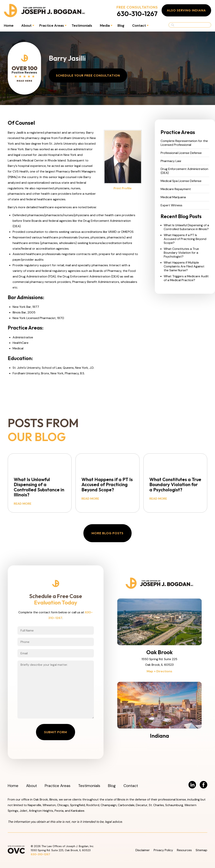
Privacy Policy (163, 850)
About (26, 26)
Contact (139, 26)
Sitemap (201, 850)
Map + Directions (159, 671)
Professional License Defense (181, 153)
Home (9, 26)
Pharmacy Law (171, 161)
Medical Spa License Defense (181, 181)
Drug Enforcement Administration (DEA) (184, 171)
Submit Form (56, 732)
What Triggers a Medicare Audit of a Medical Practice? (186, 278)
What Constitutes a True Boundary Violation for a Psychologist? (181, 253)
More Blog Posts (107, 533)
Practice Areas (52, 26)
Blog (121, 26)
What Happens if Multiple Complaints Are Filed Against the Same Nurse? (184, 266)
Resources (184, 850)
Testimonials (82, 26)
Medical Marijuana (173, 197)
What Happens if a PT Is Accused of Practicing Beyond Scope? (185, 239)
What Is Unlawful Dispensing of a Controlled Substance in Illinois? (186, 227)
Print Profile (123, 188)
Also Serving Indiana (186, 10)
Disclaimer (143, 850)
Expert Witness (171, 205)
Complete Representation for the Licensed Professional (184, 143)
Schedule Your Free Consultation (88, 75)
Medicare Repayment (176, 189)
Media (105, 26)
